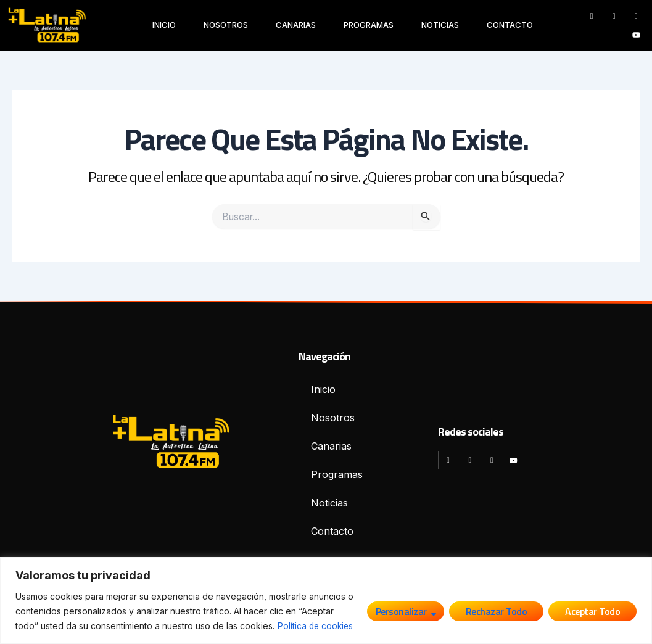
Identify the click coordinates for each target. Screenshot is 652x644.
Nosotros (226, 25)
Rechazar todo (497, 611)
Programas (369, 25)
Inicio (164, 25)
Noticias (440, 25)
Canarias (296, 25)
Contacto (510, 25)
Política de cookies (316, 626)
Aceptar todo (592, 611)
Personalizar (401, 611)
